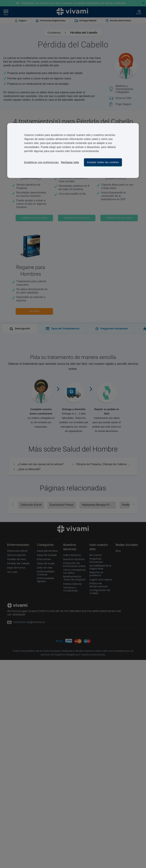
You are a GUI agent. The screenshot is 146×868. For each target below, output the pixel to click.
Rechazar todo (70, 162)
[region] (73, 150)
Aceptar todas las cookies (103, 162)
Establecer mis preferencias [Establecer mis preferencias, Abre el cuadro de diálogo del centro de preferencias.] (41, 162)
